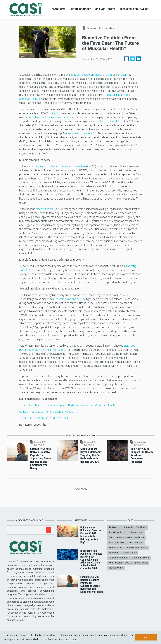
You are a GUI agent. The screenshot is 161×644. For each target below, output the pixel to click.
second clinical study (80, 133)
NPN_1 (54, 113)
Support (139, 543)
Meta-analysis (129, 553)
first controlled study (112, 121)
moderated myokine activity (69, 299)
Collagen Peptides (118, 558)
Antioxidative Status (137, 548)
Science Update (105, 9)
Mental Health (116, 568)
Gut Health (141, 527)
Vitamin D (128, 527)
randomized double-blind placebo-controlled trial (59, 166)
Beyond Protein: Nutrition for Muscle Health (44, 418)
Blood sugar (142, 563)
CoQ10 (128, 563)
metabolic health (102, 75)
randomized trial (45, 209)
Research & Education (134, 9)
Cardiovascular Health (120, 538)
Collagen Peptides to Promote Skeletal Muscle (46, 412)
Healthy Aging (116, 548)
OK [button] (146, 637)
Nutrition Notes (80, 9)
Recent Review (117, 543)
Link (130, 543)
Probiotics (114, 527)
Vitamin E (113, 553)
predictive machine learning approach (49, 117)
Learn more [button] (71, 639)
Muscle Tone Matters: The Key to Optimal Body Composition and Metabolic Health (67, 405)
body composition (81, 75)
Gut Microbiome (117, 533)
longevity (123, 75)
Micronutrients (136, 533)
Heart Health (115, 563)
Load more (81, 489)
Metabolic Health (140, 558)
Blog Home (58, 9)
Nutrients (140, 538)
